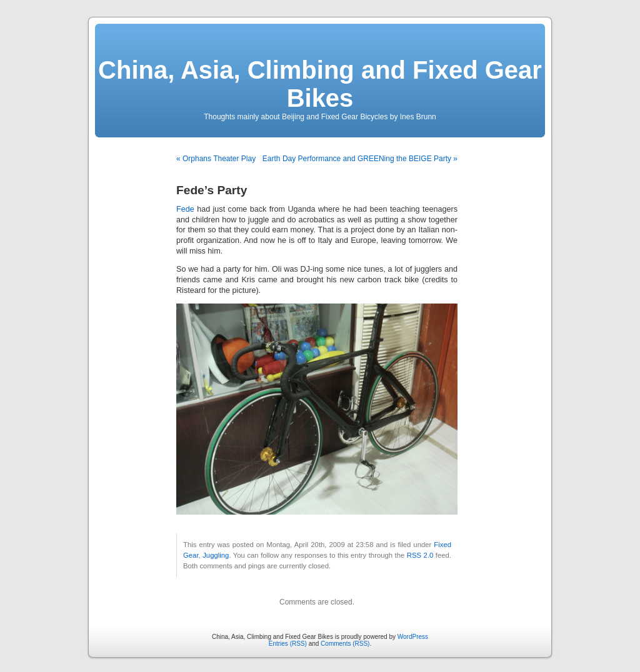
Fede (185, 209)
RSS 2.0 (420, 555)
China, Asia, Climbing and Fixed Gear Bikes (320, 84)
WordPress (413, 637)
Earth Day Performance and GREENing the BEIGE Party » (360, 159)
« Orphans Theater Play (216, 159)
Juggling (216, 555)
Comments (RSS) (345, 644)
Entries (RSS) (288, 644)
